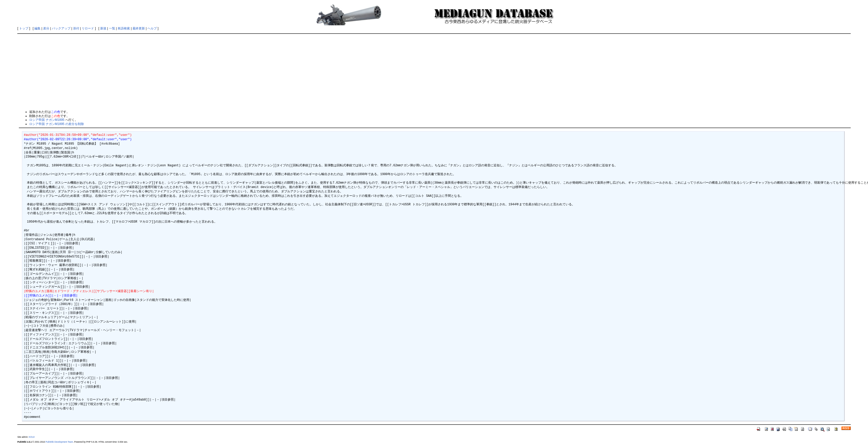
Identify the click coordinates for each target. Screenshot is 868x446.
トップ (24, 28)
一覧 (112, 28)
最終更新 (139, 28)
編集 (37, 28)
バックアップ (61, 28)
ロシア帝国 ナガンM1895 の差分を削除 (56, 124)
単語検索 (124, 28)
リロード (88, 28)
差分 (46, 28)
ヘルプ (152, 28)
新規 (103, 28)
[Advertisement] (434, 72)
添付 (76, 28)
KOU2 (32, 437)
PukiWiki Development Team (59, 442)
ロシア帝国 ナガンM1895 (47, 120)
